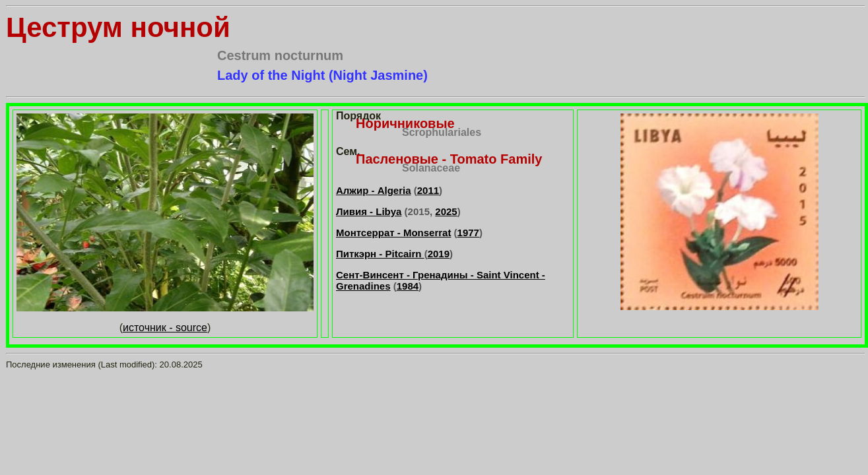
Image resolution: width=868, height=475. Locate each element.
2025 (446, 211)
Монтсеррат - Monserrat (393, 233)
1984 (408, 286)
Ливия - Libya (369, 211)
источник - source (165, 328)
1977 (468, 233)
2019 (439, 254)
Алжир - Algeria (374, 190)
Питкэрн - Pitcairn (380, 254)
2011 (428, 190)
